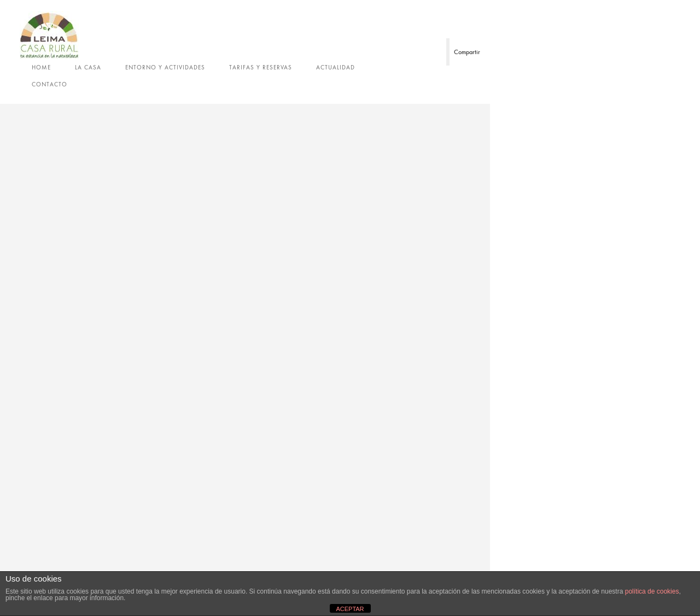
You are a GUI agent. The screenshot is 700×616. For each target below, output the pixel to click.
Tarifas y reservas (261, 67)
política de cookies (652, 591)
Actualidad (336, 67)
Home (41, 67)
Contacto (49, 84)
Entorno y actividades (165, 67)
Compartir (467, 52)
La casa (88, 67)
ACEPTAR (350, 609)
